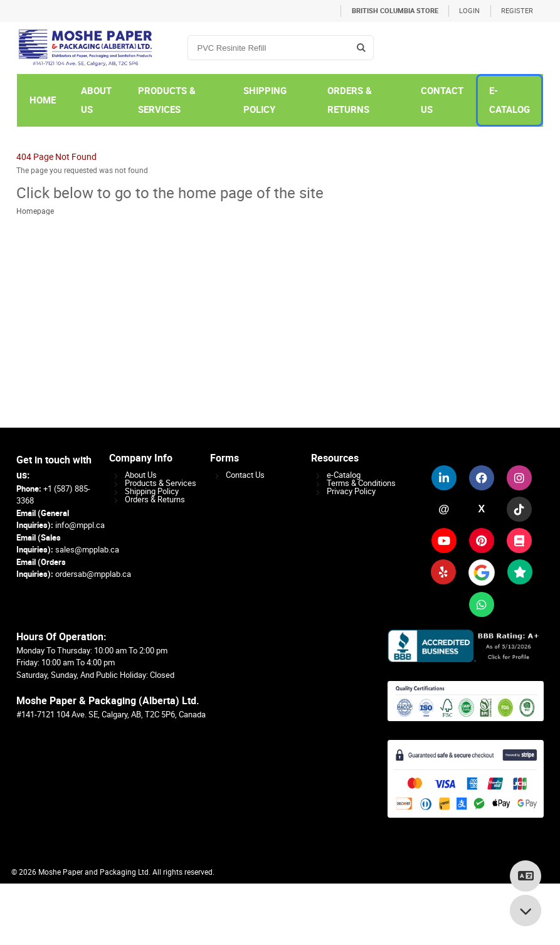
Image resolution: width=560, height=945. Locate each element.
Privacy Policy (351, 491)
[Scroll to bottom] (526, 911)
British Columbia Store (395, 11)
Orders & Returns (155, 499)
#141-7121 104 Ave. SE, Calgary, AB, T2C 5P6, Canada (111, 715)
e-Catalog (344, 475)
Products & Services (161, 483)
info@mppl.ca (80, 525)
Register (517, 11)
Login (469, 11)
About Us (141, 475)
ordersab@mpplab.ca (93, 574)
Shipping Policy (152, 491)
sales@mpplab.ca (87, 550)
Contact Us (245, 475)
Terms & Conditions (361, 483)
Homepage (35, 211)
